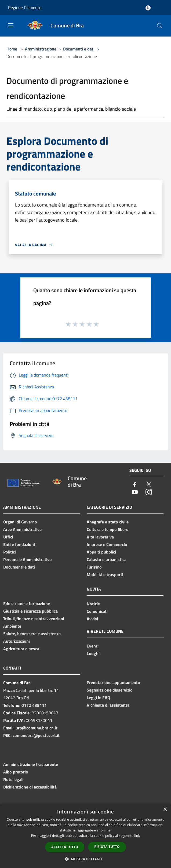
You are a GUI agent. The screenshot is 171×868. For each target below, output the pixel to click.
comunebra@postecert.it (36, 735)
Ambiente (12, 626)
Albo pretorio (16, 772)
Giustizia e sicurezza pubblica (30, 611)
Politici (10, 552)
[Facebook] (135, 485)
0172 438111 (34, 705)
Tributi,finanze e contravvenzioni (34, 619)
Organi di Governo (20, 522)
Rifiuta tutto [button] (107, 847)
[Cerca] (160, 26)
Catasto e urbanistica (107, 559)
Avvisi (92, 619)
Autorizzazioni (17, 641)
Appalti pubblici (101, 552)
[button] (86, 859)
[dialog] (85, 836)
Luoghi (93, 653)
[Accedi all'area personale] (148, 8)
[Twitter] (149, 485)
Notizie (93, 604)
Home (12, 49)
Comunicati (97, 611)
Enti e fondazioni (19, 544)
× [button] (165, 810)
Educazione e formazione (27, 603)
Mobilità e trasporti (105, 574)
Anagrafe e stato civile (108, 522)
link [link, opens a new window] (137, 836)
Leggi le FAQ (98, 697)
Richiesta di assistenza (108, 705)
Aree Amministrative (22, 529)
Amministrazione (41, 49)
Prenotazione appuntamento (113, 682)
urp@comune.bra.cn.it (37, 728)
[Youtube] (135, 492)
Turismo (94, 567)
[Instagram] (149, 492)
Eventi (93, 646)
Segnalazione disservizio (110, 690)
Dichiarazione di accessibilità (30, 787)
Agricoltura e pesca (21, 649)
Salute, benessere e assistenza (32, 634)
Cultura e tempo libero (108, 529)
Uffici (8, 537)
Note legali (13, 779)
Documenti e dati (79, 49)
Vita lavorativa (100, 537)
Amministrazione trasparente (31, 764)
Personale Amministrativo (28, 559)
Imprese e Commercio (107, 544)
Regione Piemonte (25, 8)
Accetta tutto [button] (65, 847)
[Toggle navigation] (11, 25)
